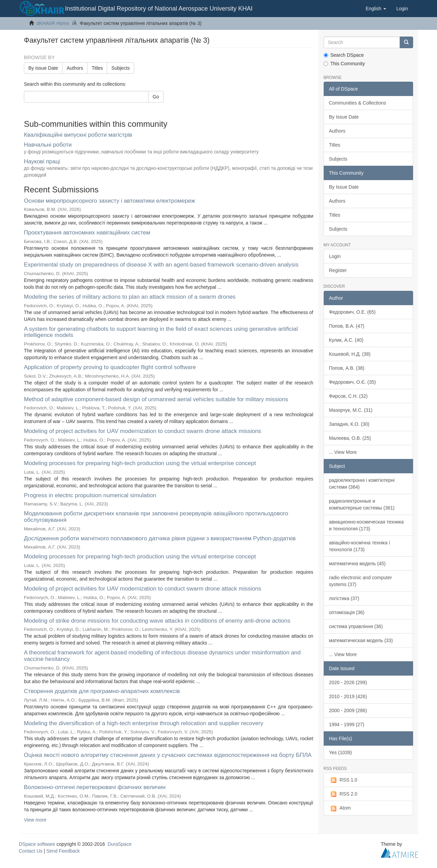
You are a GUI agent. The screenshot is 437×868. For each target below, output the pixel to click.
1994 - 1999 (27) (347, 724)
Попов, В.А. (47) (347, 326)
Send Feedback (63, 851)
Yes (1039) (341, 752)
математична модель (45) (357, 564)
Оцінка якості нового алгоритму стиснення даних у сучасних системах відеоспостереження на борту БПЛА (168, 755)
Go (156, 97)
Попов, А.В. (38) (347, 368)
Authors (75, 68)
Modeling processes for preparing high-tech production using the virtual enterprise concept (140, 463)
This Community (344, 64)
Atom (340, 808)
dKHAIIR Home (53, 23)
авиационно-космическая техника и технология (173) (366, 525)
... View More (343, 452)
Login (335, 256)
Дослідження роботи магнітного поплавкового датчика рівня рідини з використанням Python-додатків (160, 538)
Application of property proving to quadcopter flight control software (110, 367)
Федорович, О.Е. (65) (353, 312)
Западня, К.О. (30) (349, 424)
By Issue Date (43, 68)
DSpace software (37, 844)
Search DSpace (344, 55)
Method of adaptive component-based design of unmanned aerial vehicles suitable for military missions (156, 399)
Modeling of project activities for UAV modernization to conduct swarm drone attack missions (143, 431)
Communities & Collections (358, 103)
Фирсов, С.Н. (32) (348, 396)
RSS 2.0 (343, 794)
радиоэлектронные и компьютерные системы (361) (362, 504)
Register (338, 270)
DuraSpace (119, 844)
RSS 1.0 (343, 780)
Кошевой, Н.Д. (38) (350, 354)
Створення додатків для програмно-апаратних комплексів (102, 691)
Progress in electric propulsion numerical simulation (90, 495)
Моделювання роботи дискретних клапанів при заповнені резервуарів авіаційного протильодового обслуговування (156, 517)
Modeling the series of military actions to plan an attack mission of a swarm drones (130, 297)
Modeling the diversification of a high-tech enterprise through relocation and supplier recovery (144, 723)
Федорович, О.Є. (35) (353, 382)
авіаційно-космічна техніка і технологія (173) (360, 546)
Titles (97, 68)
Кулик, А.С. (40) (346, 340)
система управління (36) (356, 626)
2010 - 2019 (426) (348, 696)
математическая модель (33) (361, 640)
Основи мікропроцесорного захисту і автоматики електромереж (109, 201)
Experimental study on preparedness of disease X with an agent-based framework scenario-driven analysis (161, 265)
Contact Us (31, 851)
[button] (376, 9)
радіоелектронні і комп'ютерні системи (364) (362, 484)
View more (35, 820)
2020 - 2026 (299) (348, 682)
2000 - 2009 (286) (348, 710)
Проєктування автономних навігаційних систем (87, 233)
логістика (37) (344, 598)
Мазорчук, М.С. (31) (351, 410)
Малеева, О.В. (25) (350, 438)
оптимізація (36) (347, 612)
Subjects (121, 68)
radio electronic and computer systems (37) (361, 581)
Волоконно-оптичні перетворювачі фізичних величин (95, 787)
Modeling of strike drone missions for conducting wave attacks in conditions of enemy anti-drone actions (157, 621)
